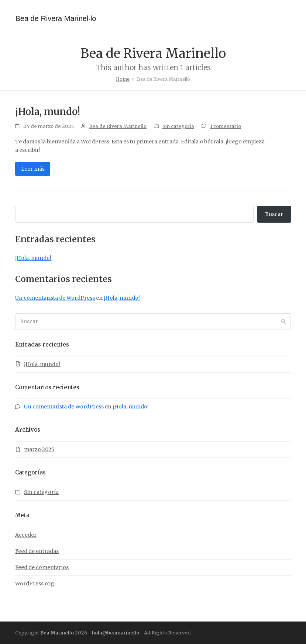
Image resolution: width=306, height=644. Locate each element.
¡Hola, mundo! (48, 112)
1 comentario (226, 126)
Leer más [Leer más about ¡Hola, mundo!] (33, 169)
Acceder (26, 535)
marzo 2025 (39, 449)
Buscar (274, 214)
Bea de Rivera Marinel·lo (56, 18)
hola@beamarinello (116, 633)
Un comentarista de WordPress (55, 298)
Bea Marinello (57, 633)
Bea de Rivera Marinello (118, 126)
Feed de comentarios (42, 567)
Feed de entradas (37, 551)
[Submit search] (283, 322)
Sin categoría (178, 126)
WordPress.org (35, 584)
